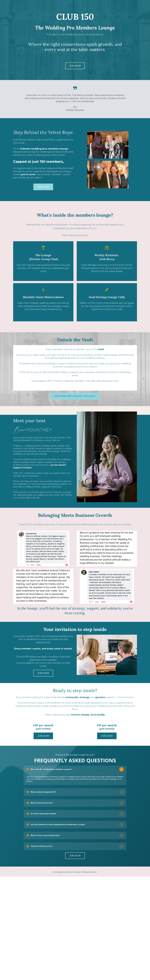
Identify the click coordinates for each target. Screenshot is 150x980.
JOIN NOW (75, 66)
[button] (121, 769)
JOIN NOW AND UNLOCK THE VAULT (75, 396)
